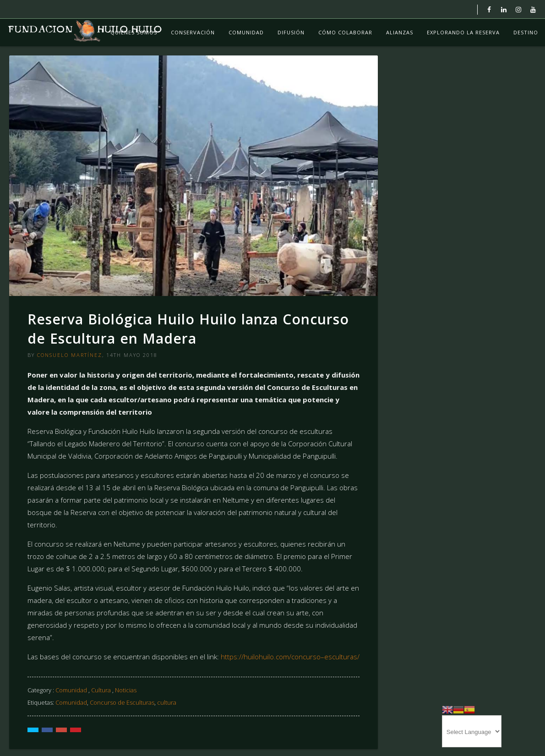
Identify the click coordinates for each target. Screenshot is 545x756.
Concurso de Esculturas (122, 702)
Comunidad (246, 32)
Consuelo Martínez (70, 355)
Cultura (101, 690)
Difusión (291, 32)
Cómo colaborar (345, 32)
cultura (167, 702)
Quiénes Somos (134, 32)
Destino (526, 32)
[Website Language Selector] (472, 731)
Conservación (193, 32)
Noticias (126, 690)
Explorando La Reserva (463, 32)
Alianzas (400, 32)
